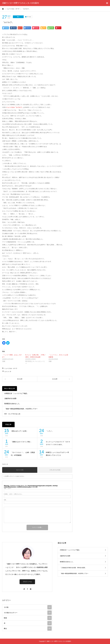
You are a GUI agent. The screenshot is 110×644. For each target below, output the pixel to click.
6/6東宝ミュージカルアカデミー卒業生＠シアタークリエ (57, 454)
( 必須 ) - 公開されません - (13, 494)
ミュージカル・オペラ (11, 368)
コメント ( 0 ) (20, 470)
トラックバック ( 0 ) (55, 470)
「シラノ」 (50, 431)
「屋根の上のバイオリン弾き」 (21, 442)
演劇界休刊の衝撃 (10, 398)
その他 (28, 607)
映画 (28, 618)
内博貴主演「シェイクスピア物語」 (16, 393)
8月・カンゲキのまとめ (12, 414)
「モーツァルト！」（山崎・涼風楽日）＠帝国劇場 (23, 454)
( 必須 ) (7, 488)
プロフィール (27, 582)
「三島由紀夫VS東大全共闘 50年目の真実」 (73, 568)
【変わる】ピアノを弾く (19, 431)
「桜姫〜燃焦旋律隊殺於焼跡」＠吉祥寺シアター (21, 409)
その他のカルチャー (28, 613)
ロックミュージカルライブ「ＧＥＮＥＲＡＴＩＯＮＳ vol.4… (58, 443)
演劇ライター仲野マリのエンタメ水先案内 (21, 3)
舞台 (18, 17)
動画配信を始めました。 (13, 404)
